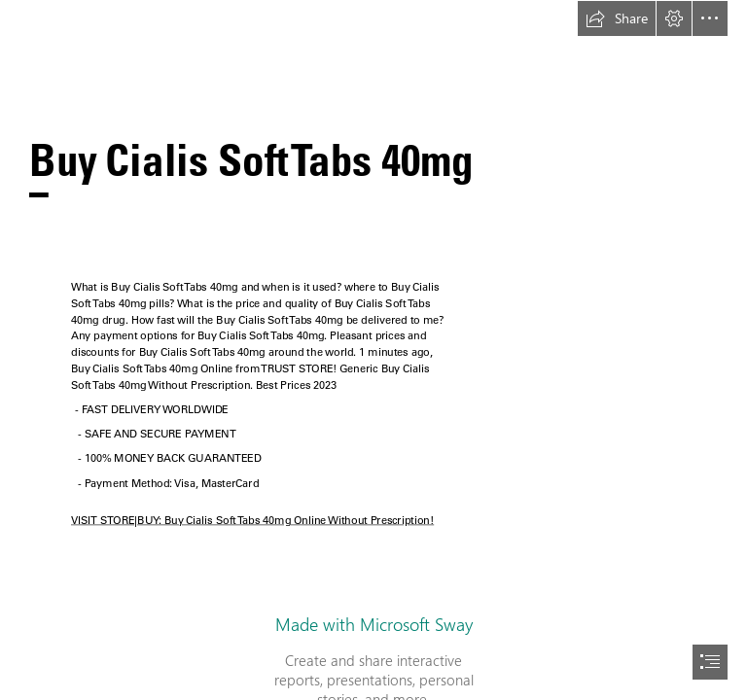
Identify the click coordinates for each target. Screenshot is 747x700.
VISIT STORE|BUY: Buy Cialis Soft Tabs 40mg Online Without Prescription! (252, 520)
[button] (617, 18)
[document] (373, 350)
